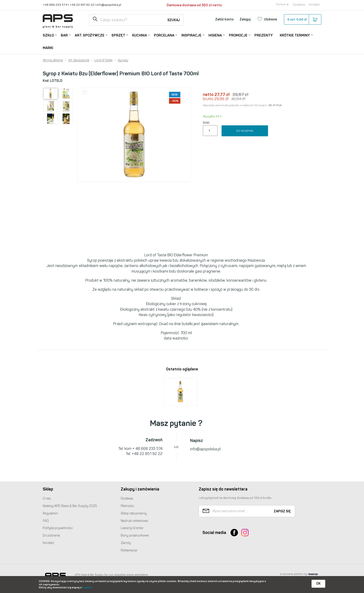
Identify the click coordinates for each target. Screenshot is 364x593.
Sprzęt (118, 35)
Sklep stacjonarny (134, 513)
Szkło (48, 35)
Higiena (215, 35)
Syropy (123, 60)
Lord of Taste (103, 60)
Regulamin (50, 513)
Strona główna (53, 60)
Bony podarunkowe (135, 535)
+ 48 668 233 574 (147, 449)
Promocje (238, 35)
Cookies (87, 588)
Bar (64, 35)
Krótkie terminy (295, 35)
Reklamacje (129, 550)
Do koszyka (245, 131)
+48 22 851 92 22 (82, 5)
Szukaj (174, 20)
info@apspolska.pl (108, 5)
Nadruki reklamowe (134, 521)
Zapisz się (282, 511)
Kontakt (314, 5)
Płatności (127, 506)
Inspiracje (191, 35)
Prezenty (264, 35)
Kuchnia (140, 35)
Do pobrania (51, 535)
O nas (47, 499)
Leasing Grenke (132, 528)
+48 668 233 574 (55, 5)
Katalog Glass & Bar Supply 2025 (70, 506)
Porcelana (164, 35)
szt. (302, 20)
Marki (48, 48)
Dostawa (299, 5)
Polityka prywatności (58, 528)
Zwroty (126, 543)
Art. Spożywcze (90, 35)
